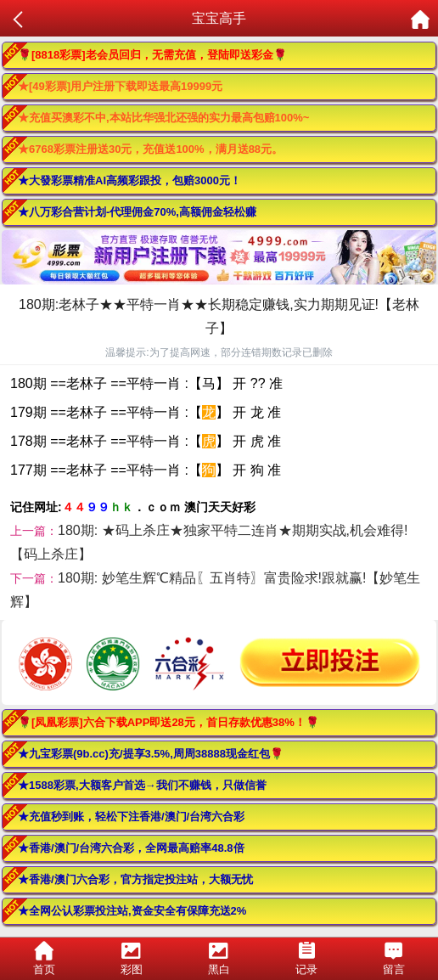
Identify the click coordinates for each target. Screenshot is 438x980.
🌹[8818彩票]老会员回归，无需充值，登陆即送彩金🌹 (152, 55)
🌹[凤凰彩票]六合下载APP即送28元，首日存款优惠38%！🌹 (168, 722)
